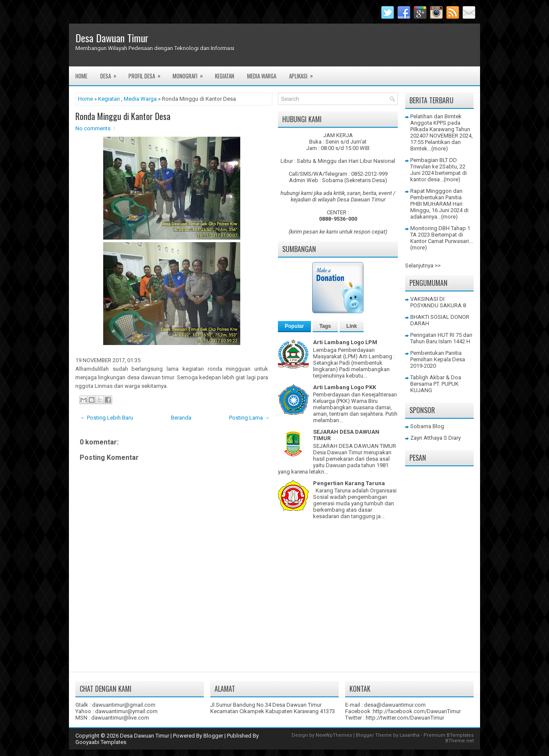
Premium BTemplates (449, 735)
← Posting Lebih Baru (107, 418)
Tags (325, 326)
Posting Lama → (249, 418)
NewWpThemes (334, 735)
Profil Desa (147, 73)
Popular (294, 326)
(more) (440, 148)
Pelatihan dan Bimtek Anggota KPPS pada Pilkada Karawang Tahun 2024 (440, 126)
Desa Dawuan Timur (112, 38)
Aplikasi (304, 73)
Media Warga (262, 76)
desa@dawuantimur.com (395, 705)
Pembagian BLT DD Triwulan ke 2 (434, 163)
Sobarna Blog (427, 426)
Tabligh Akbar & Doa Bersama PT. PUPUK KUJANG (436, 384)
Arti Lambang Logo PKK (345, 387)
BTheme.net (459, 741)
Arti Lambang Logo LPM (345, 342)
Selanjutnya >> (423, 265)
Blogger (213, 736)
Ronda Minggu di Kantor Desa (123, 116)
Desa (111, 73)
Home (81, 76)
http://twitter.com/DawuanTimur (405, 718)
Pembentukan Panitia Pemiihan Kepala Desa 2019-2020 (438, 359)
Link (352, 326)
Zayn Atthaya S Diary (436, 438)
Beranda (181, 418)
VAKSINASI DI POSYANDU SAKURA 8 (438, 302)
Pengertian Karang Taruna (349, 483)
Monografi (191, 73)
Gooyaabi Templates (101, 742)
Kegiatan (225, 76)
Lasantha (410, 735)
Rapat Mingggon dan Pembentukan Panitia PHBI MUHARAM (436, 197)
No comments (93, 128)
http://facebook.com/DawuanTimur (417, 711)
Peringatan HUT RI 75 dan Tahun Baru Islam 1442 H (441, 338)
